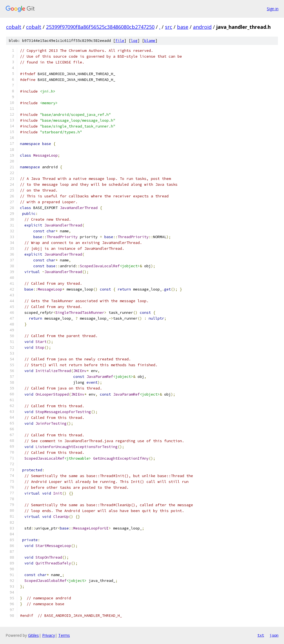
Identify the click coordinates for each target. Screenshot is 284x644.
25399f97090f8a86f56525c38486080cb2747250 (100, 27)
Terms (64, 635)
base (183, 27)
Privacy (49, 635)
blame (150, 41)
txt (261, 635)
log (134, 41)
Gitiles (33, 635)
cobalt (14, 27)
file (120, 41)
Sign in (273, 9)
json (274, 635)
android (202, 27)
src (169, 27)
